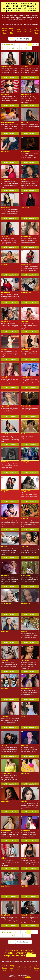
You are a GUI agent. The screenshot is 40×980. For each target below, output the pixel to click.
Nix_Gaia (4, 519)
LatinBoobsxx (26, 830)
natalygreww (25, 491)
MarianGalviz (5, 207)
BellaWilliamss (26, 264)
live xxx (31, 956)
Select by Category (23, 39)
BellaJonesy (25, 122)
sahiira (3, 858)
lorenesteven (5, 179)
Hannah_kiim (5, 151)
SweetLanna (5, 631)
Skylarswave (25, 151)
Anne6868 (24, 886)
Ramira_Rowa (6, 321)
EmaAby (24, 631)
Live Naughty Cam (36, 31)
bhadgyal (4, 349)
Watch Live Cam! (10, 77)
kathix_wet (5, 660)
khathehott (25, 519)
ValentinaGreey (26, 576)
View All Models (8, 44)
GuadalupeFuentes (7, 122)
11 (17, 48)
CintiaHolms (5, 236)
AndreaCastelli (26, 349)
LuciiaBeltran (5, 434)
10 (13, 48)
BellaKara (24, 434)
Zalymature (5, 716)
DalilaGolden (5, 292)
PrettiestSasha (26, 406)
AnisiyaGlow (5, 377)
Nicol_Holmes (6, 886)
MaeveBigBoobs (26, 688)
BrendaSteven (6, 830)
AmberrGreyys (26, 915)
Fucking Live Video (11, 31)
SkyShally (4, 462)
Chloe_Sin (4, 745)
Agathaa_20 (5, 406)
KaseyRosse (5, 491)
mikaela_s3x (25, 462)
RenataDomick (26, 236)
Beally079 (24, 716)
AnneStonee (25, 321)
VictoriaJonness (6, 773)
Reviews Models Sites (4, 31)
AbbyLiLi (24, 801)
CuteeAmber (5, 801)
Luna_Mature (25, 67)
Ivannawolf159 (6, 67)
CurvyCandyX (6, 915)
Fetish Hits (28, 977)
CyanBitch (4, 264)
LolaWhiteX (25, 207)
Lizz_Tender (25, 660)
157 (26, 48)
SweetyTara (25, 773)
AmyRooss (25, 745)
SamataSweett (6, 604)
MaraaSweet (5, 95)
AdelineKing (5, 576)
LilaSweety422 (26, 292)
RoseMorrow (25, 858)
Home (12, 39)
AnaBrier (4, 547)
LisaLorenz (25, 547)
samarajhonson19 (27, 377)
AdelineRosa (25, 604)
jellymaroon (5, 688)
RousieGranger (26, 95)
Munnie (23, 179)
